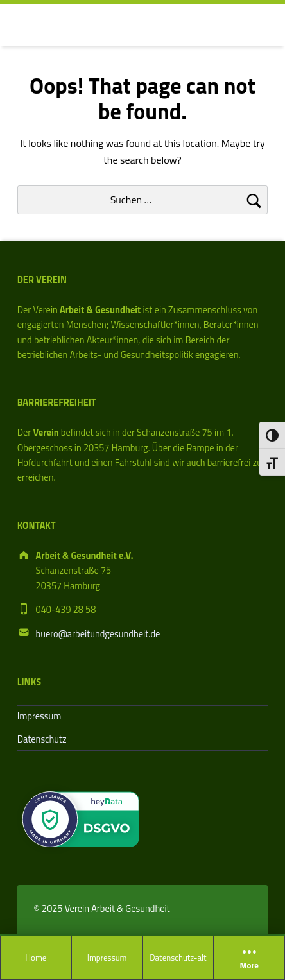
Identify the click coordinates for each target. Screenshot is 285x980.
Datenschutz (42, 739)
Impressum (107, 958)
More (249, 958)
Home (36, 958)
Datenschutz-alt (178, 958)
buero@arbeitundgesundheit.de (98, 634)
